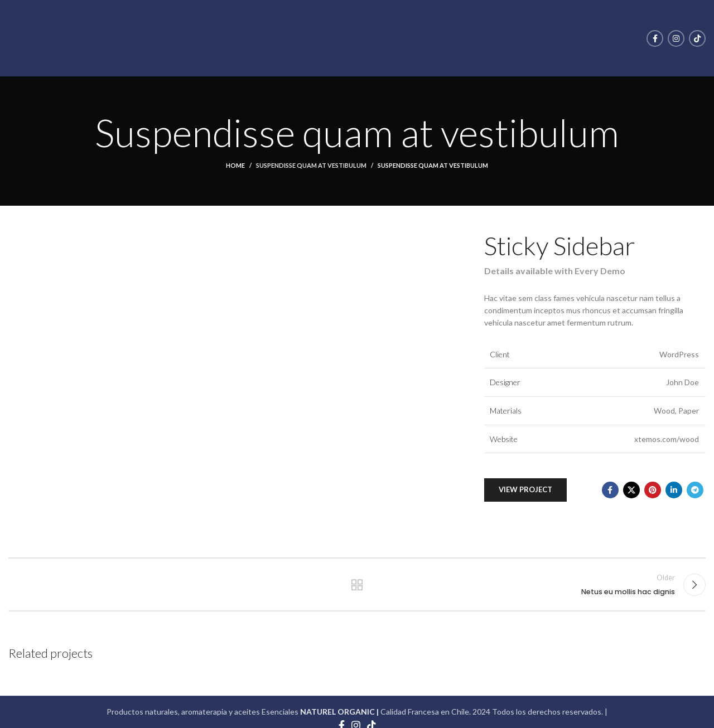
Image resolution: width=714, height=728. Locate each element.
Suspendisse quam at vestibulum (311, 165)
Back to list (357, 585)
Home (235, 165)
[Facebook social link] (655, 38)
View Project (525, 489)
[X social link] (631, 490)
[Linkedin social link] (674, 490)
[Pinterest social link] (653, 490)
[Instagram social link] (676, 38)
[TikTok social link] (697, 38)
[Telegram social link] (695, 490)
